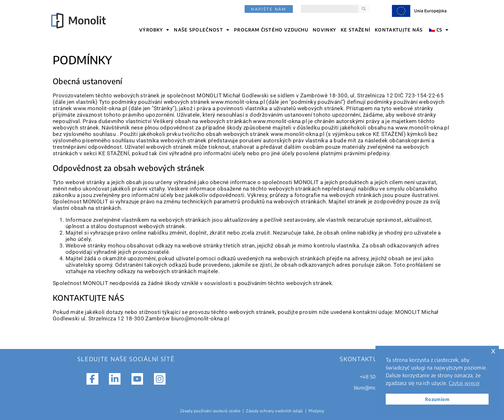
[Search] (364, 9)
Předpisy (316, 411)
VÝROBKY (154, 30)
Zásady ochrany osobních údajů (274, 411)
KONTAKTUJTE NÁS (399, 30)
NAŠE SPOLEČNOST (202, 30)
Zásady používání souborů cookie (210, 411)
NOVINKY (324, 30)
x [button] (493, 350)
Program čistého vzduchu (271, 30)
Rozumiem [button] (437, 399)
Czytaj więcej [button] (464, 383)
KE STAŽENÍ (355, 30)
